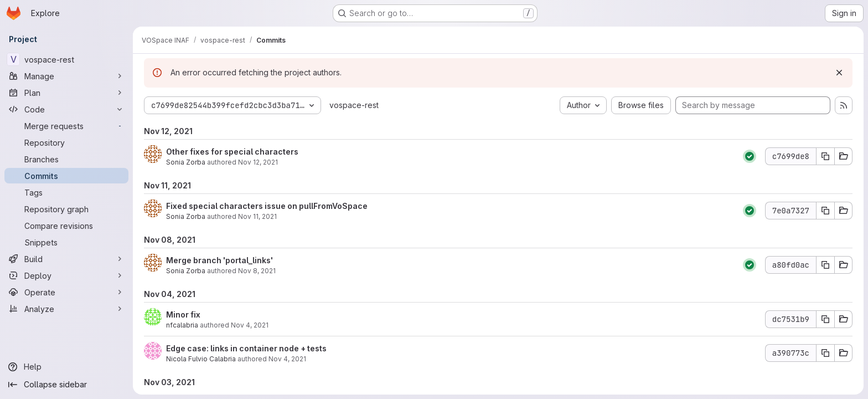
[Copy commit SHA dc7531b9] (825, 319)
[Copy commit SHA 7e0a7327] (825, 211)
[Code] (66, 109)
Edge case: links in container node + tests (246, 348)
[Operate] (66, 292)
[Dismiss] (839, 73)
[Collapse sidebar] (66, 385)
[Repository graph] (66, 209)
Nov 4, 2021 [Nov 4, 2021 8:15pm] (250, 325)
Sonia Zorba (186, 162)
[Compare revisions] (66, 226)
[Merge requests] (66, 126)
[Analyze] (66, 309)
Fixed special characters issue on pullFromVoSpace (267, 206)
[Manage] (66, 76)
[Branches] (66, 159)
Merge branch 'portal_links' (219, 260)
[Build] (66, 259)
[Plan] (66, 93)
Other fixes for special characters (232, 152)
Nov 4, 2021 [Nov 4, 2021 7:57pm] (287, 359)
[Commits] (66, 176)
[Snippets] (66, 242)
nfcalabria (182, 325)
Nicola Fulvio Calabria (201, 359)
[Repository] (66, 142)
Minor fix (183, 314)
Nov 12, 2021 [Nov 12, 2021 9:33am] (258, 162)
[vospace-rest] (66, 59)
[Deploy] (66, 275)
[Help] (66, 367)
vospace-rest (354, 105)
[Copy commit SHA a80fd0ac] (825, 265)
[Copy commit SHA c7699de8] (825, 156)
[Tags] (66, 192)
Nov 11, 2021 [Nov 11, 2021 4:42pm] (257, 216)
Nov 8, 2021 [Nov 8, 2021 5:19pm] (257, 271)
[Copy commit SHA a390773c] (825, 353)
